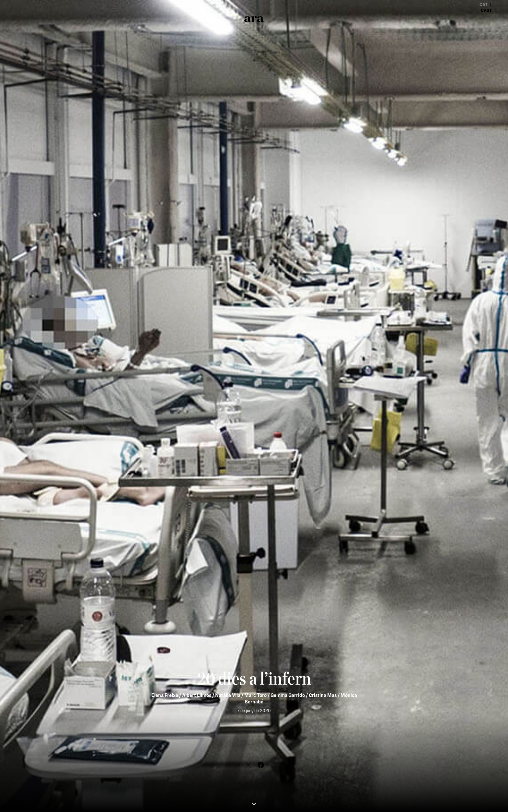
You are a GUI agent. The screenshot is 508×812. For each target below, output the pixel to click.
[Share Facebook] (261, 765)
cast (486, 10)
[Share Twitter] (248, 765)
